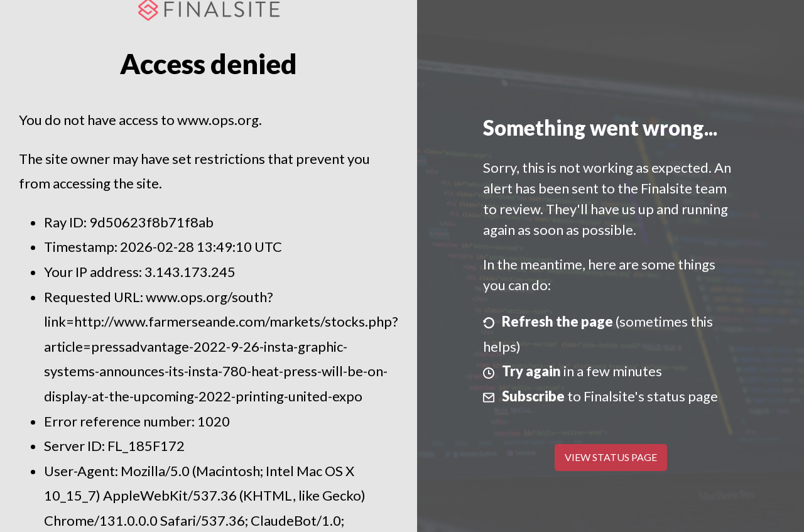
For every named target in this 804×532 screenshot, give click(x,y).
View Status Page (611, 457)
